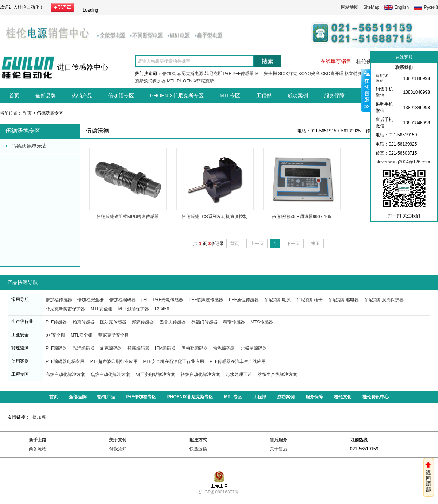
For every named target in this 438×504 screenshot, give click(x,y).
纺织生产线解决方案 (277, 375)
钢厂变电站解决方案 (155, 375)
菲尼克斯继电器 (343, 300)
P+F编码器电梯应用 (65, 361)
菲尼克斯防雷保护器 (65, 309)
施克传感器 (84, 322)
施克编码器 (111, 348)
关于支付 (118, 440)
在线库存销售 (336, 61)
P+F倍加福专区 (141, 397)
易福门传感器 (204, 322)
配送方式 (198, 440)
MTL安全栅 (266, 74)
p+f (144, 300)
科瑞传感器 (234, 322)
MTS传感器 (262, 322)
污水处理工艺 (239, 375)
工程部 (264, 96)
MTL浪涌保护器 (134, 309)
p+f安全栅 (55, 335)
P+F (227, 74)
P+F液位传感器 (244, 300)
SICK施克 (288, 74)
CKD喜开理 (332, 74)
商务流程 (38, 449)
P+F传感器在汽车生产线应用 (238, 361)
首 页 (27, 113)
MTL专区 (230, 96)
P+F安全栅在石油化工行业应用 (173, 361)
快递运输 (198, 449)
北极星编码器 (254, 348)
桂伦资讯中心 (376, 397)
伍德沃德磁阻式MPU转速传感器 (128, 217)
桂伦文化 (343, 397)
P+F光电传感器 (168, 300)
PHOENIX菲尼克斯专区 (177, 96)
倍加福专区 (121, 96)
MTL (171, 81)
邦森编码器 (138, 348)
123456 (162, 309)
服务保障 (334, 96)
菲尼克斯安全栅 (114, 335)
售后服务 (278, 440)
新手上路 (38, 440)
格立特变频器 (358, 74)
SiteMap (371, 7)
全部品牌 (46, 96)
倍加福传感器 (59, 300)
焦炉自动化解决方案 (110, 375)
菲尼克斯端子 (310, 300)
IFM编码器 (166, 348)
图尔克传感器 (113, 322)
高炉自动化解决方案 (65, 375)
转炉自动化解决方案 (200, 375)
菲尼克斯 (213, 74)
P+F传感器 (243, 74)
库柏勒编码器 (195, 348)
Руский (431, 7)
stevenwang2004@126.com (403, 162)
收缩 (366, 90)
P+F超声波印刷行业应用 (114, 361)
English (402, 7)
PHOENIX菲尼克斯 (195, 81)
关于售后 (278, 449)
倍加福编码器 (123, 300)
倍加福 (169, 74)
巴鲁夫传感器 (173, 322)
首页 (14, 96)
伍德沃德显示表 (29, 146)
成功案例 (298, 96)
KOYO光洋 (309, 74)
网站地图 (350, 7)
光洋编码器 (84, 348)
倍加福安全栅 (91, 300)
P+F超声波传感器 (206, 300)
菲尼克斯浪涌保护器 (384, 300)
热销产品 (82, 96)
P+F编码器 (56, 348)
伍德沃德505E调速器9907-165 (302, 217)
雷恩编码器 (224, 348)
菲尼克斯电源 (190, 74)
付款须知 (118, 449)
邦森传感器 (143, 322)
